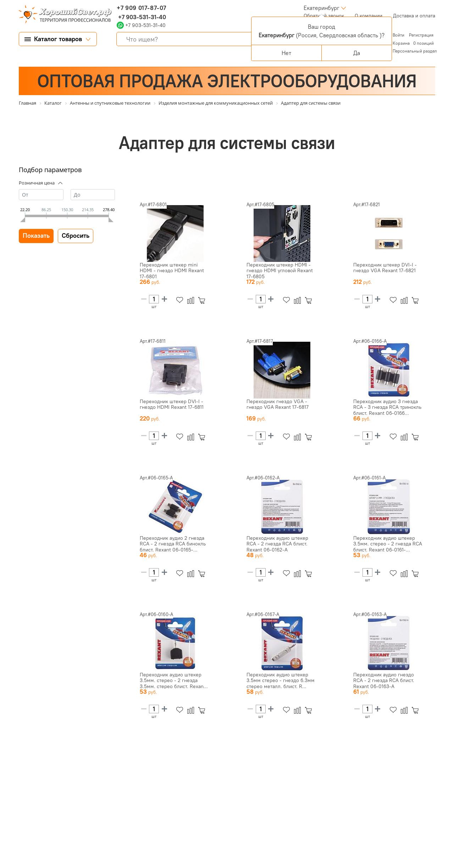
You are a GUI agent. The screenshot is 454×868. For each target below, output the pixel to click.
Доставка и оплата (414, 16)
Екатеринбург (322, 8)
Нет (286, 53)
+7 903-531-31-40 (141, 17)
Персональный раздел (415, 51)
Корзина (401, 43)
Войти (399, 35)
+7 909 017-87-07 (142, 8)
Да (357, 53)
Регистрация (421, 35)
